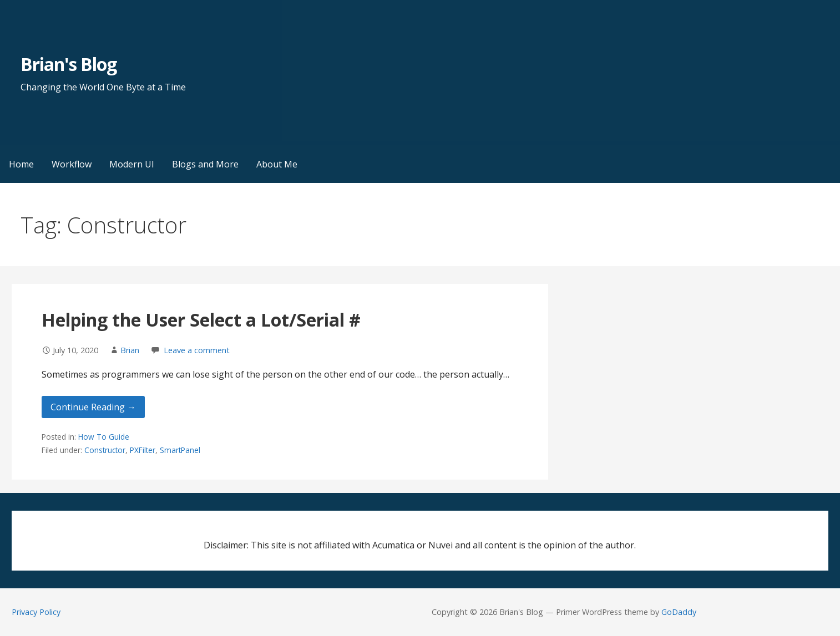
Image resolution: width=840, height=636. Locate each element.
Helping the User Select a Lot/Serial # (201, 320)
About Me (277, 164)
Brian (130, 350)
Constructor (105, 450)
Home (21, 164)
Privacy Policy (36, 612)
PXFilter (143, 450)
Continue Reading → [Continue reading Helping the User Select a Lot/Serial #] (93, 407)
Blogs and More (205, 164)
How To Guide (104, 437)
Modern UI (132, 164)
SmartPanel (180, 450)
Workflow (72, 164)
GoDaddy (679, 612)
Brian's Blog (69, 64)
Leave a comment (197, 350)
